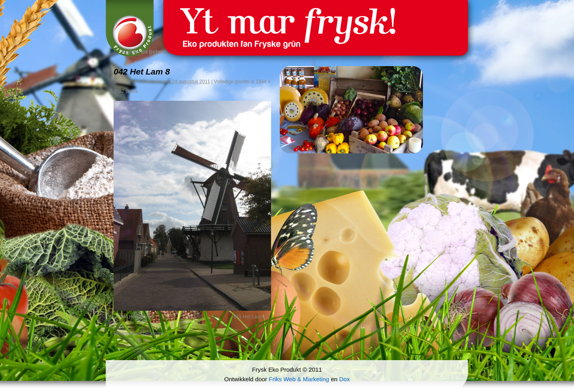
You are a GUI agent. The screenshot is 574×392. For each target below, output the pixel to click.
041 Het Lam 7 (249, 317)
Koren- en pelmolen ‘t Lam (153, 52)
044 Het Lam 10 (137, 317)
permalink (153, 333)
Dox (345, 379)
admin (132, 82)
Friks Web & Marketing (299, 379)
